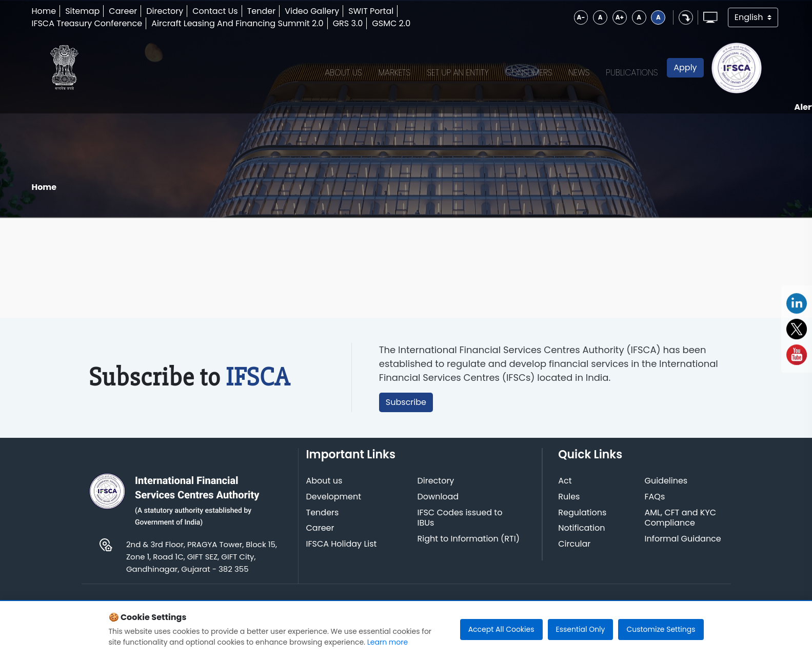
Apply (684, 71)
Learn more (388, 642)
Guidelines (666, 489)
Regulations (583, 520)
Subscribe (407, 409)
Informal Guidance (683, 547)
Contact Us (216, 11)
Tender (263, 11)
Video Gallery (313, 11)
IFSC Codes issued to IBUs (461, 526)
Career (124, 11)
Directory (166, 11)
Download (439, 505)
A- (579, 17)
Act (565, 489)
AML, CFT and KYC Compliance (681, 526)
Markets (393, 71)
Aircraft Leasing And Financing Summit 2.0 (238, 23)
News (577, 71)
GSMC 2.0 (392, 23)
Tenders (323, 520)
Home (45, 11)
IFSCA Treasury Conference (88, 23)
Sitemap (83, 11)
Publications (630, 71)
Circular (575, 552)
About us (325, 489)
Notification (582, 536)
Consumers (527, 71)
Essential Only (581, 629)
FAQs (655, 505)
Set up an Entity (456, 71)
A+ (617, 17)
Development (334, 505)
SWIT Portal (372, 11)
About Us (342, 71)
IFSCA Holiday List (342, 552)
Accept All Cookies (501, 629)
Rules (569, 505)
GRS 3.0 (349, 23)
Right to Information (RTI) (469, 547)
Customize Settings (661, 629)
